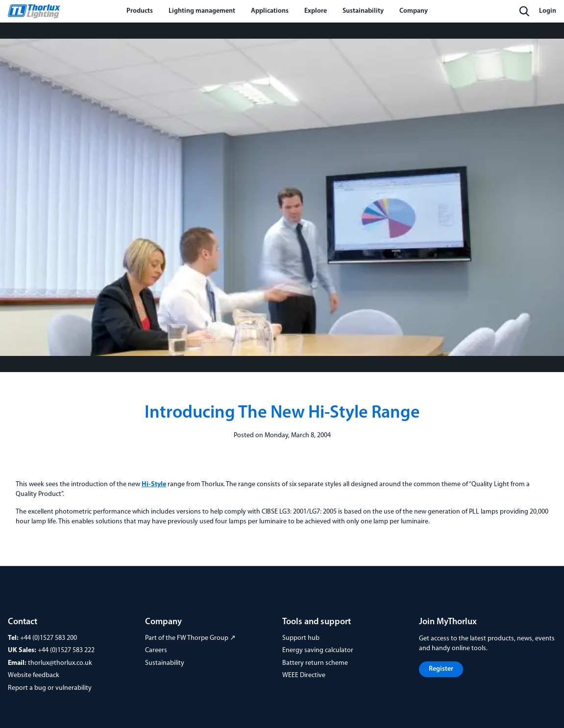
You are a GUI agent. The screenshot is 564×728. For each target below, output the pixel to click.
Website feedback (34, 675)
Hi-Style (154, 484)
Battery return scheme (315, 663)
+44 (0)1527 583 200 (49, 638)
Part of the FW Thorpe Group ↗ (190, 638)
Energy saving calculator (318, 650)
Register (441, 669)
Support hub (301, 638)
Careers (156, 650)
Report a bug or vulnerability (50, 688)
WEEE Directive (304, 675)
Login (548, 11)
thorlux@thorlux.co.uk (60, 663)
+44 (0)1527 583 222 (66, 650)
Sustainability (165, 663)
